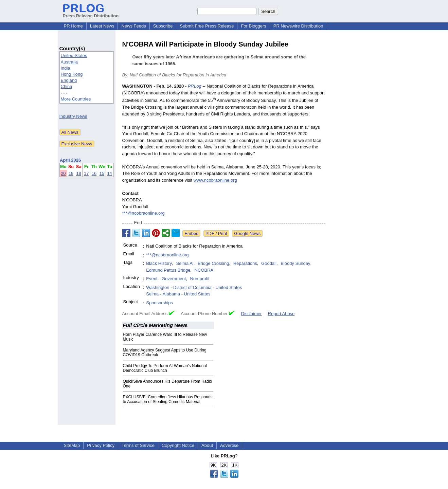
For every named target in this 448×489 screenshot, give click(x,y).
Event (152, 279)
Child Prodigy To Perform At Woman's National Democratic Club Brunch (165, 368)
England (69, 80)
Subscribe (163, 26)
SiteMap (72, 445)
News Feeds (133, 26)
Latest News (102, 26)
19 (71, 173)
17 (86, 173)
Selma (152, 294)
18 (78, 173)
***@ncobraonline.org (144, 213)
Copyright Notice (178, 445)
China (67, 86)
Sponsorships (159, 303)
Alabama (171, 294)
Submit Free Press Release (207, 26)
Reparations (245, 263)
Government (174, 279)
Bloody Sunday (295, 263)
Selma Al (185, 263)
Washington (158, 287)
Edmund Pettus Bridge (168, 270)
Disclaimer (252, 314)
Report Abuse (281, 314)
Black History (159, 263)
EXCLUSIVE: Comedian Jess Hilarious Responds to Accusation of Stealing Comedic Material (168, 399)
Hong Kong (72, 74)
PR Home (73, 26)
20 (63, 173)
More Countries (76, 99)
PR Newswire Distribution (298, 26)
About (207, 445)
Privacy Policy (101, 445)
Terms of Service (138, 445)
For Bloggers (253, 26)
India (66, 68)
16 (94, 173)
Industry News (73, 116)
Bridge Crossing (213, 263)
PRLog (195, 86)
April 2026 (70, 160)
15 (102, 173)
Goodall (269, 263)
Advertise (229, 445)
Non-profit (200, 279)
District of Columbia (192, 287)
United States (74, 56)
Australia (69, 62)
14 (109, 173)
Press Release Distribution (91, 13)
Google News (247, 233)
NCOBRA (204, 270)
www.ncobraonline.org (215, 180)
